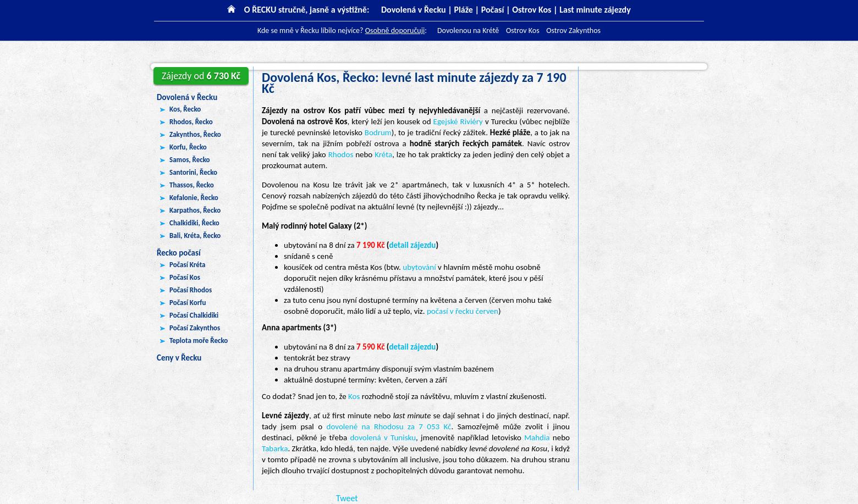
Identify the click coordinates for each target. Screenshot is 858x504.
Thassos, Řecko (192, 185)
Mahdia (537, 437)
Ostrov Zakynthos (573, 31)
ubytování (419, 267)
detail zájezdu (413, 245)
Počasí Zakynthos (195, 328)
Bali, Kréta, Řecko (195, 236)
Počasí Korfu (188, 303)
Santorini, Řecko (193, 172)
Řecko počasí (179, 253)
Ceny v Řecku (179, 358)
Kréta (383, 154)
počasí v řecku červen (463, 311)
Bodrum (378, 132)
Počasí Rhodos (191, 290)
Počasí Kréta (188, 265)
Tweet (347, 498)
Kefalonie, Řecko (194, 198)
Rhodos (341, 154)
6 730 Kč (201, 76)
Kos (354, 396)
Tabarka (275, 448)
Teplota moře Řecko (199, 340)
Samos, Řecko (190, 160)
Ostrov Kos (532, 10)
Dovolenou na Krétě (468, 31)
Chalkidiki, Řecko (194, 223)
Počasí (493, 10)
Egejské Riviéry (458, 121)
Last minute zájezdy (595, 10)
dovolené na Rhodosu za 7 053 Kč (389, 427)
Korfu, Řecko (188, 147)
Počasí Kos (185, 277)
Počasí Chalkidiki (194, 315)
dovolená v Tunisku (383, 437)
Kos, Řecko (185, 109)
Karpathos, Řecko (195, 210)
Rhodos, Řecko (191, 122)
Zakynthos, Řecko (195, 134)
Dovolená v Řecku (187, 97)
